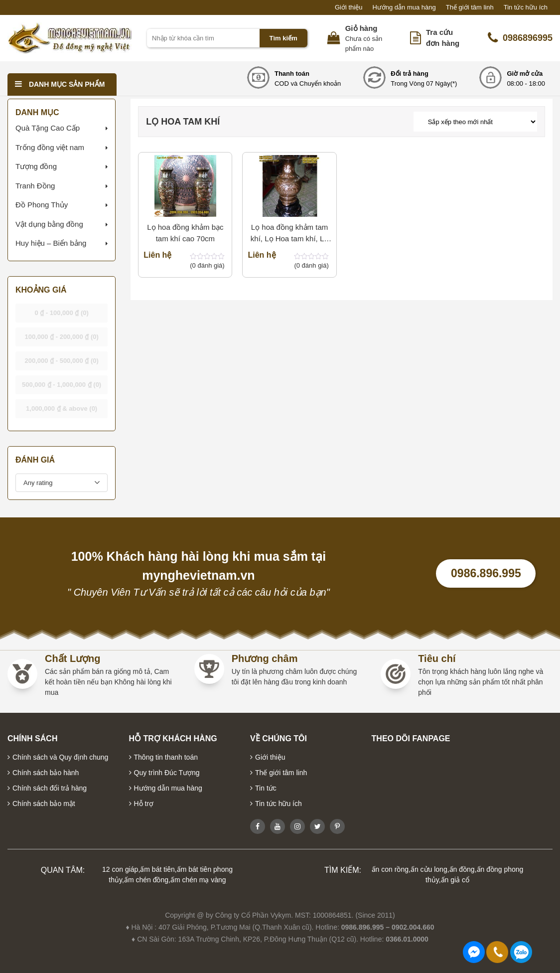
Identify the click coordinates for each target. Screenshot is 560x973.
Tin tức (266, 788)
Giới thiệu (349, 7)
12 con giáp (120, 869)
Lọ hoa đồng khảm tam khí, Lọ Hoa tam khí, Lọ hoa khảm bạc (289, 234)
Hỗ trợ (144, 804)
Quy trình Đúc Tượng (167, 773)
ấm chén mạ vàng (198, 880)
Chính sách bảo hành (46, 773)
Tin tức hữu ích (526, 7)
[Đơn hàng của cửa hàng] (475, 122)
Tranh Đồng (35, 186)
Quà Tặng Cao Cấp (48, 128)
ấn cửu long (429, 869)
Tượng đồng (36, 166)
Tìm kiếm (283, 38)
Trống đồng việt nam (50, 147)
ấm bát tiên (157, 869)
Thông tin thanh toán (166, 757)
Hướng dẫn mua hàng (404, 7)
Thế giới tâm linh (470, 7)
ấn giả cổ (455, 880)
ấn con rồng (390, 869)
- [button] (62, 313)
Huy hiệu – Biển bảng (51, 243)
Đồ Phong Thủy (42, 205)
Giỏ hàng (361, 28)
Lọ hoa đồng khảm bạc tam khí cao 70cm (185, 233)
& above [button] (62, 408)
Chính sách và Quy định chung (60, 757)
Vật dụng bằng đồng (49, 224)
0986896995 (520, 38)
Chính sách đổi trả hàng (50, 788)
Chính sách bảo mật (44, 804)
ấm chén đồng (146, 880)
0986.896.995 (486, 573)
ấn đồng (462, 869)
